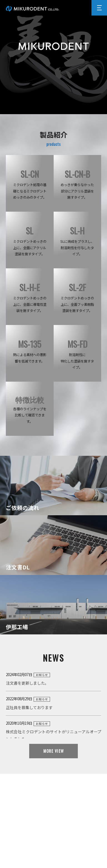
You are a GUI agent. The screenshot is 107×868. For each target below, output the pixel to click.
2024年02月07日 (54, 679)
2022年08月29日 (54, 703)
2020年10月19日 (54, 731)
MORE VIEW (54, 751)
